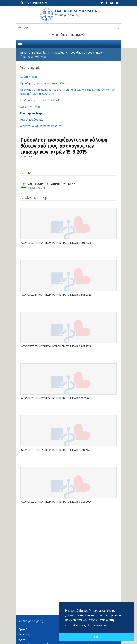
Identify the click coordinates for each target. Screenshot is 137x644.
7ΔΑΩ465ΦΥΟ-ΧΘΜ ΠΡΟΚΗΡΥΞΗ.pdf (51, 185)
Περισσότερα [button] (97, 625)
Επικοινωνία (78, 35)
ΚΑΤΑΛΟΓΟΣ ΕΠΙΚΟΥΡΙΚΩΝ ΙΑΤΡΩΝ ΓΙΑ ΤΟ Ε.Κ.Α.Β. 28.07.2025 (56, 346)
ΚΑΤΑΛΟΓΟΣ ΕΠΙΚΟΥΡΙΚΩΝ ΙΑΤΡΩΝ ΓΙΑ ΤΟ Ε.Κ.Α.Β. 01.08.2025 (56, 295)
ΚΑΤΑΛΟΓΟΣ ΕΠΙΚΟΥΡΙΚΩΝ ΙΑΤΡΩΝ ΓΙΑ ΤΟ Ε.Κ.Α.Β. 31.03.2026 (56, 243)
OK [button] (96, 637)
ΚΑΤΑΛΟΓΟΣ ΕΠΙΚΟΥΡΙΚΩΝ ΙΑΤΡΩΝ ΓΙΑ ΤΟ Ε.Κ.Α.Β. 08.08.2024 (56, 502)
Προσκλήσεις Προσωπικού (85, 53)
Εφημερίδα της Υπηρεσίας (48, 53)
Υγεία (22, 640)
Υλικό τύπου (59, 35)
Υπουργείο (25, 635)
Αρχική (23, 53)
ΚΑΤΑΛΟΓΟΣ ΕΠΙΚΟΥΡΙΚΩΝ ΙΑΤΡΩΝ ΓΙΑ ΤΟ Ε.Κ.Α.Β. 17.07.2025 (55, 398)
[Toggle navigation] (20, 44)
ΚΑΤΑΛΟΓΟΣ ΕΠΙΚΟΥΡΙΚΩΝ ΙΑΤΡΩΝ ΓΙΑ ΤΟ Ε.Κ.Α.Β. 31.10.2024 (56, 450)
